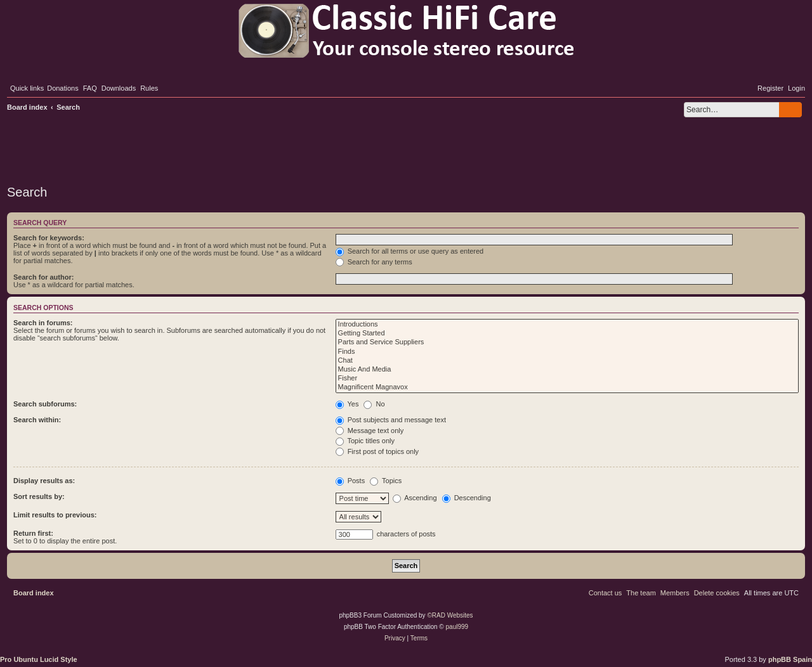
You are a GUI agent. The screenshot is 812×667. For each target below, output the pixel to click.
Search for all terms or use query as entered (410, 251)
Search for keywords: (49, 238)
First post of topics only (377, 451)
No (374, 404)
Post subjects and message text (391, 420)
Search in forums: (43, 323)
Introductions (567, 325)
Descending (467, 498)
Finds (567, 352)
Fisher (567, 379)
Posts (350, 481)
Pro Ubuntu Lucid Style (39, 659)
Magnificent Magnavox (567, 387)
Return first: (33, 533)
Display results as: (44, 481)
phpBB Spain (790, 659)
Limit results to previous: (55, 515)
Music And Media (567, 370)
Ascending (415, 498)
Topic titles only (365, 441)
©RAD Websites (450, 615)
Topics (386, 481)
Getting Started (567, 333)
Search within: (37, 420)
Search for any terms (374, 262)
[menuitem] (63, 88)
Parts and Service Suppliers (567, 342)
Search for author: (43, 277)
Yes (347, 404)
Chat (567, 361)
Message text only (370, 431)
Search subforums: (45, 404)
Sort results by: (39, 496)
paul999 (457, 627)
